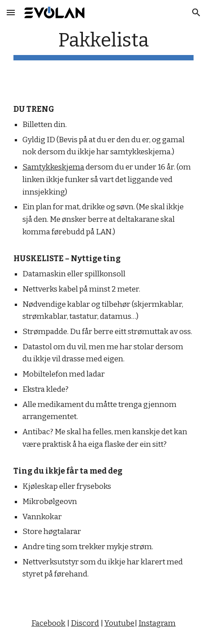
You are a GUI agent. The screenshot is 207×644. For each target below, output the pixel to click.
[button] (11, 12)
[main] (103, 44)
